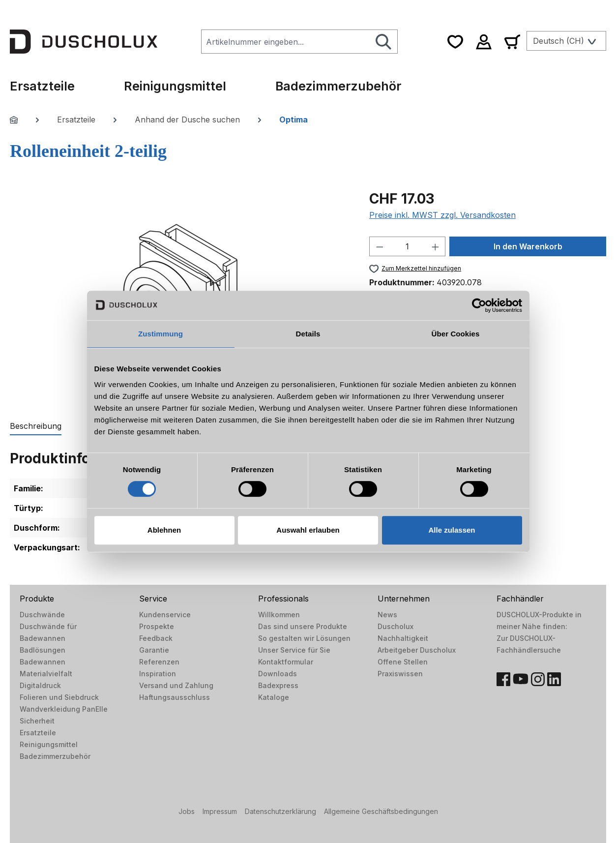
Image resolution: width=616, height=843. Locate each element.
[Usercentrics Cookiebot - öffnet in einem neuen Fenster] (479, 305)
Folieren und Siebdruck (59, 697)
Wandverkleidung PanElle (64, 709)
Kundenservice (165, 615)
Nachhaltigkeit (403, 638)
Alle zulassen (452, 530)
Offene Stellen (403, 662)
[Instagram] (538, 679)
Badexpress (278, 685)
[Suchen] (384, 42)
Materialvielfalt (46, 674)
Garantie (154, 650)
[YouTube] (521, 679)
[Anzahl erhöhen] (436, 246)
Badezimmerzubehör (55, 756)
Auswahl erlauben (308, 530)
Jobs (187, 811)
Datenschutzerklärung (280, 811)
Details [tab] (308, 334)
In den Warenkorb (528, 246)
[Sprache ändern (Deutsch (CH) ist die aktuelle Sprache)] (566, 41)
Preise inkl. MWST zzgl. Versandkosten (442, 215)
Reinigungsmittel (49, 744)
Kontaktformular (286, 662)
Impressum (220, 811)
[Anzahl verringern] (380, 246)
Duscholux (396, 626)
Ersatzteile (38, 733)
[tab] (36, 426)
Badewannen (43, 662)
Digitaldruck (40, 685)
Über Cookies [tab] (456, 334)
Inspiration (158, 674)
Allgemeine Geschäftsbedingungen (381, 811)
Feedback (156, 638)
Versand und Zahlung (176, 685)
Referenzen (159, 662)
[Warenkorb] (512, 42)
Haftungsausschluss (175, 697)
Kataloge (274, 697)
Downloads (278, 674)
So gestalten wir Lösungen (304, 638)
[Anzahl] (407, 246)
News (387, 615)
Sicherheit (37, 721)
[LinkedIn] (554, 679)
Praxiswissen (400, 674)
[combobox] (286, 42)
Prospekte (157, 626)
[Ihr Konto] (484, 42)
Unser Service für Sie (294, 650)
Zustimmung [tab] (161, 334)
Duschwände (42, 615)
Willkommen (279, 615)
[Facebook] (503, 679)
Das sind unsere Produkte (303, 626)
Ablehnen (164, 530)
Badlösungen (43, 650)
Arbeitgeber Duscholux (417, 650)
